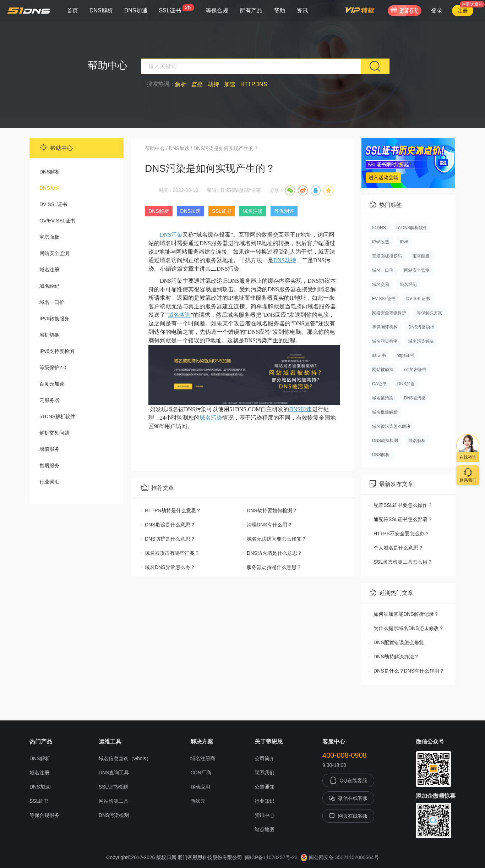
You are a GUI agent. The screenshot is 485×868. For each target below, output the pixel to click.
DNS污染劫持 (421, 327)
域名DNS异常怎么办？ (170, 567)
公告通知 (265, 787)
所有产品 (251, 10)
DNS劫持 (285, 260)
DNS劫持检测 (385, 441)
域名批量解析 (385, 412)
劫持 (213, 84)
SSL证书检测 (113, 787)
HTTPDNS (254, 84)
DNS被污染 (415, 398)
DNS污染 (171, 235)
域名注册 (49, 270)
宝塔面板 (49, 237)
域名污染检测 (385, 341)
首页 (72, 10)
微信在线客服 (348, 798)
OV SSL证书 (418, 299)
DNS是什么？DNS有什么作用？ (409, 671)
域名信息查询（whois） (125, 758)
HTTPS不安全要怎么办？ (402, 533)
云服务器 (49, 400)
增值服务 (49, 449)
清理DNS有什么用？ (269, 525)
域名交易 (381, 284)
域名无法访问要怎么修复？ (277, 539)
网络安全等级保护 (389, 313)
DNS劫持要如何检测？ (272, 510)
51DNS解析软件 (57, 416)
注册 (463, 11)
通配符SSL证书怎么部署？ (403, 519)
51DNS (379, 228)
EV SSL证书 (384, 299)
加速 (230, 84)
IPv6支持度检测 (57, 351)
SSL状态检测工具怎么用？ (403, 562)
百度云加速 (52, 384)
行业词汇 (49, 482)
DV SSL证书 (53, 204)
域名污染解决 (421, 341)
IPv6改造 (381, 242)
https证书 (405, 355)
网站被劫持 (383, 370)
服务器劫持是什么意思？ (274, 567)
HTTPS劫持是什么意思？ (173, 510)
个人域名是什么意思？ (398, 548)
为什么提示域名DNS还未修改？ (409, 628)
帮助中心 (155, 148)
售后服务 (49, 465)
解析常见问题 (54, 433)
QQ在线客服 (348, 780)
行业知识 (265, 801)
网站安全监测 (54, 253)
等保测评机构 (385, 327)
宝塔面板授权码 (387, 256)
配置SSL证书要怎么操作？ (403, 505)
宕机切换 (49, 335)
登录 (437, 10)
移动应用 (200, 787)
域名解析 (417, 441)
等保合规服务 (44, 815)
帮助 (279, 10)
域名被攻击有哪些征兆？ (172, 553)
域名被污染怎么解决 (391, 426)
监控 (197, 84)
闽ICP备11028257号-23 (271, 857)
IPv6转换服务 (54, 319)
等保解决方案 (430, 313)
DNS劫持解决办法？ (396, 657)
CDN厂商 (201, 773)
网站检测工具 (114, 801)
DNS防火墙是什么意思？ (274, 553)
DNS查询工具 (114, 773)
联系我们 (265, 773)
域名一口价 (52, 302)
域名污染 (211, 418)
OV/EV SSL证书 (57, 221)
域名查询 (179, 315)
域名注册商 (203, 758)
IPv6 (404, 242)
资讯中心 (265, 815)
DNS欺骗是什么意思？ (170, 525)
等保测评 (284, 211)
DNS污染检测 (114, 815)
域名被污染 (383, 398)
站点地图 (265, 829)
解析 (181, 84)
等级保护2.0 (53, 367)
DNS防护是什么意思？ (170, 539)
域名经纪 (49, 286)
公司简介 (265, 758)
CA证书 (379, 384)
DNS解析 (101, 10)
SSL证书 (177, 9)
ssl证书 (379, 355)
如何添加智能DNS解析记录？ (406, 614)
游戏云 (198, 801)
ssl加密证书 (415, 370)
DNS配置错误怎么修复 (399, 642)
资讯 (302, 10)
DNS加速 (136, 10)
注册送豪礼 (472, 4)
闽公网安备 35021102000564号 (340, 857)
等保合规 (217, 10)
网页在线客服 (348, 816)
